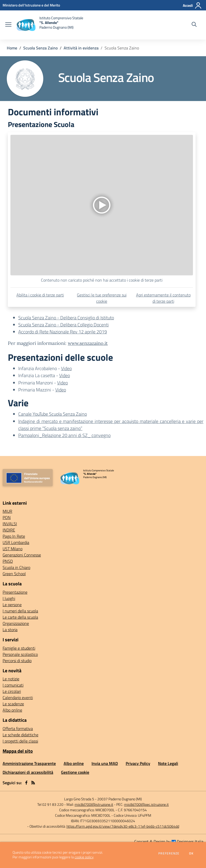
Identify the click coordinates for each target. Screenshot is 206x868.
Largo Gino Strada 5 (79, 799)
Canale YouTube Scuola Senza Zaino (53, 414)
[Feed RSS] (33, 783)
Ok (191, 853)
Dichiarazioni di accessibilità (28, 772)
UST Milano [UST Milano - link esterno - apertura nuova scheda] (13, 549)
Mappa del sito (18, 751)
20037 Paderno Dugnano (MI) (120, 799)
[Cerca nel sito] (194, 25)
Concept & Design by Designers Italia (169, 841)
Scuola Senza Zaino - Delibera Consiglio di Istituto (66, 318)
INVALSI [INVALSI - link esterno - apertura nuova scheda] (10, 524)
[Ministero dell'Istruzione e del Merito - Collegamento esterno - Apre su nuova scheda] (31, 5)
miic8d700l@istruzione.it (94, 804)
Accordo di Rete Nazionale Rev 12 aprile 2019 (63, 332)
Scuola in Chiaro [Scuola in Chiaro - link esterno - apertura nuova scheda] (16, 567)
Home (12, 48)
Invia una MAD (105, 763)
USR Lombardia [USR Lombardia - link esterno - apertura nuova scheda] (16, 542)
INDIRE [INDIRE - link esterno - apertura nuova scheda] (9, 530)
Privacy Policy (138, 763)
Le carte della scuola (20, 617)
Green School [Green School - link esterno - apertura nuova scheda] (14, 574)
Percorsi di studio (17, 661)
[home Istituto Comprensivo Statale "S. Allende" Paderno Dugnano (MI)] (50, 25)
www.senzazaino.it (88, 343)
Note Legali (168, 763)
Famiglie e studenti (19, 648)
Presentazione (15, 592)
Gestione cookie (75, 772)
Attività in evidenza (81, 48)
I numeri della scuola (20, 611)
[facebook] (26, 783)
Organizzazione (16, 623)
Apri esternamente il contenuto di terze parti (163, 298)
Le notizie (11, 679)
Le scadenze (13, 704)
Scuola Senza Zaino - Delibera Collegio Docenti (63, 325)
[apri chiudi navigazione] (8, 25)
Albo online (12, 710)
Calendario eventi (18, 698)
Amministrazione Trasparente (29, 763)
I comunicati (13, 685)
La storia (10, 630)
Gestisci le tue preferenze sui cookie (102, 298)
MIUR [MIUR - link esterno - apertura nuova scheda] (7, 511)
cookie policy (84, 857)
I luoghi (9, 598)
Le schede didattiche (20, 735)
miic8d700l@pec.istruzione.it (146, 804)
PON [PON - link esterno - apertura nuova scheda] (7, 517)
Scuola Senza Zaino (40, 48)
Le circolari (12, 691)
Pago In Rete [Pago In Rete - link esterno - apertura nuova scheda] (14, 536)
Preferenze (169, 853)
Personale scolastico (20, 654)
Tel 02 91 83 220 (50, 804)
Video (66, 368)
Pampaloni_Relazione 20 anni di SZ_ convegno (64, 435)
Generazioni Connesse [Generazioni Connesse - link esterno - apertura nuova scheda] (22, 555)
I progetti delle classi (20, 741)
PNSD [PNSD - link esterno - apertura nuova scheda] (8, 561)
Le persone (12, 605)
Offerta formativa (18, 728)
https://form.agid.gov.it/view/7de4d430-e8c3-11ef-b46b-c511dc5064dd (123, 826)
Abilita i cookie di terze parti (40, 295)
